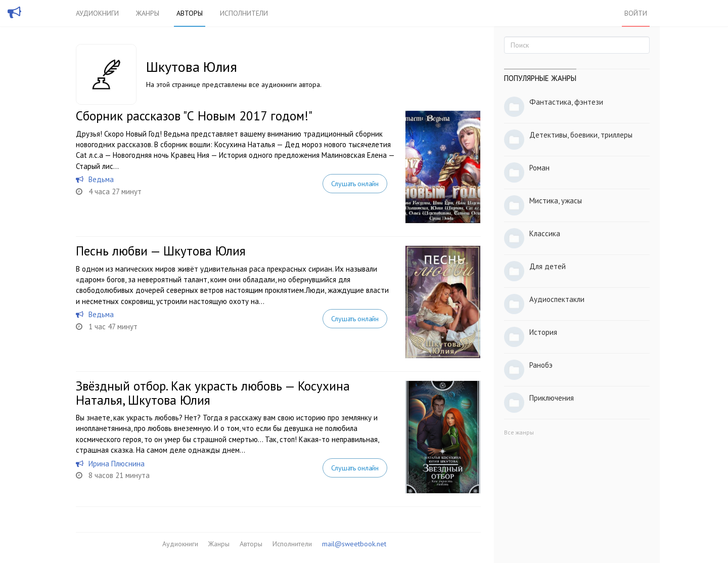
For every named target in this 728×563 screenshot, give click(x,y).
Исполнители (244, 13)
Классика (545, 233)
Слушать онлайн (355, 184)
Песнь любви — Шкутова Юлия (161, 251)
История (543, 332)
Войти (636, 13)
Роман (539, 168)
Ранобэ (541, 365)
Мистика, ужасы (556, 201)
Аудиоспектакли (557, 299)
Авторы (190, 13)
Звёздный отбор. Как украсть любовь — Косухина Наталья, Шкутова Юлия (213, 393)
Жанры (148, 13)
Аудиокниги (97, 13)
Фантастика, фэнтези (566, 102)
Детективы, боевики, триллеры (581, 135)
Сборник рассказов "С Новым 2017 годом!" (194, 116)
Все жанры (519, 432)
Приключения (552, 398)
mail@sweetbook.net (354, 544)
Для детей (548, 266)
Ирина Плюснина (117, 464)
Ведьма (101, 179)
